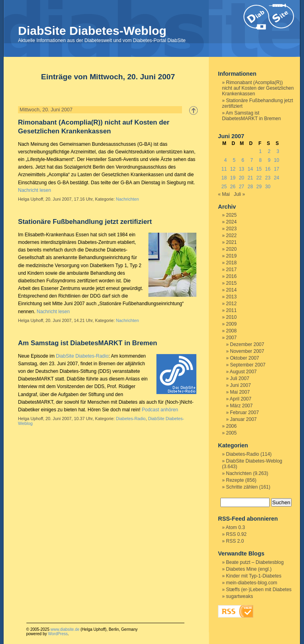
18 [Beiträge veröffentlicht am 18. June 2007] (224, 178)
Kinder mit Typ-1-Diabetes (254, 576)
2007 (231, 338)
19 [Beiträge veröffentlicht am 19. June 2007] (233, 178)
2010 (231, 317)
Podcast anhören (160, 410)
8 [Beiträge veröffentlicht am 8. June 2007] (261, 160)
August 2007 (243, 372)
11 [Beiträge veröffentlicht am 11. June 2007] (224, 169)
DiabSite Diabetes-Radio (82, 356)
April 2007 (240, 399)
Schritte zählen (242, 487)
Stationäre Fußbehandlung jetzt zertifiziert (85, 222)
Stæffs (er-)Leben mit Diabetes (259, 590)
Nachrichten (128, 199)
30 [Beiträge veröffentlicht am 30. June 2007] (268, 187)
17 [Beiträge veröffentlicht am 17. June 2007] (277, 169)
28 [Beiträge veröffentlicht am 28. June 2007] (250, 187)
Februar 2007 (244, 413)
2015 (231, 283)
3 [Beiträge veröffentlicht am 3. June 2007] (278, 151)
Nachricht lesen (35, 190)
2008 (231, 331)
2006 (231, 426)
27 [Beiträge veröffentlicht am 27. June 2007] (241, 187)
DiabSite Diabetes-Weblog (92, 31)
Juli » (239, 194)
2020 (231, 249)
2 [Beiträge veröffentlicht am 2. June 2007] (269, 151)
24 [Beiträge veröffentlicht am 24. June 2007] (277, 178)
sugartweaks (239, 596)
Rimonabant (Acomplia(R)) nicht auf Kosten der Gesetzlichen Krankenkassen (258, 88)
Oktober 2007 (245, 358)
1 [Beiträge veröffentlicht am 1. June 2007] (261, 151)
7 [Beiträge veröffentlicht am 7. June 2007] (252, 160)
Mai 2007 (240, 392)
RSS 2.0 (235, 541)
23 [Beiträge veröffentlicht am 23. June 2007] (268, 178)
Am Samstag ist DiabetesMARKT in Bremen (88, 343)
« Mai (224, 194)
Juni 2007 (240, 385)
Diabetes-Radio (131, 419)
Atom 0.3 (235, 527)
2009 (231, 324)
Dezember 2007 (247, 344)
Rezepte (235, 480)
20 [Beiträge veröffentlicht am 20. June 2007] (241, 178)
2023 (231, 229)
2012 (231, 304)
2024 (231, 222)
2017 (231, 270)
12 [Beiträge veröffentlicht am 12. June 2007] (233, 169)
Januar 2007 (243, 419)
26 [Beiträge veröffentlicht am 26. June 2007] (233, 187)
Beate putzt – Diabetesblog (255, 562)
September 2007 (248, 365)
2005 (231, 433)
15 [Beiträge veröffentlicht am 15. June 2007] (259, 169)
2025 (231, 215)
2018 (231, 263)
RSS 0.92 (236, 534)
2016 (231, 276)
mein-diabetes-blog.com (252, 583)
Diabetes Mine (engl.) (249, 569)
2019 (231, 256)
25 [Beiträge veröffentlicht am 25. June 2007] (224, 187)
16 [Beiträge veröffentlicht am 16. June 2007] (268, 169)
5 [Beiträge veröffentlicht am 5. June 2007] (234, 160)
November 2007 (247, 351)
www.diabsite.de (65, 629)
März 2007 (241, 406)
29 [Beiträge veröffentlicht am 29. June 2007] (259, 187)
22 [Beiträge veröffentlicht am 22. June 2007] (259, 178)
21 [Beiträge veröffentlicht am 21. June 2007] (250, 178)
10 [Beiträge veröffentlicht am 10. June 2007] (277, 160)
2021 (231, 242)
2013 (231, 297)
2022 (231, 235)
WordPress (58, 634)
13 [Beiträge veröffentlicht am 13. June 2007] (241, 169)
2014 (231, 290)
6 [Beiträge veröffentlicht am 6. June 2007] (243, 160)
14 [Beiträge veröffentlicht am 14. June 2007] (250, 169)
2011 (231, 310)
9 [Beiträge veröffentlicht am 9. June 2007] (269, 160)
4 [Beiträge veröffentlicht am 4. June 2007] (225, 160)
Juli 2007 (240, 378)
